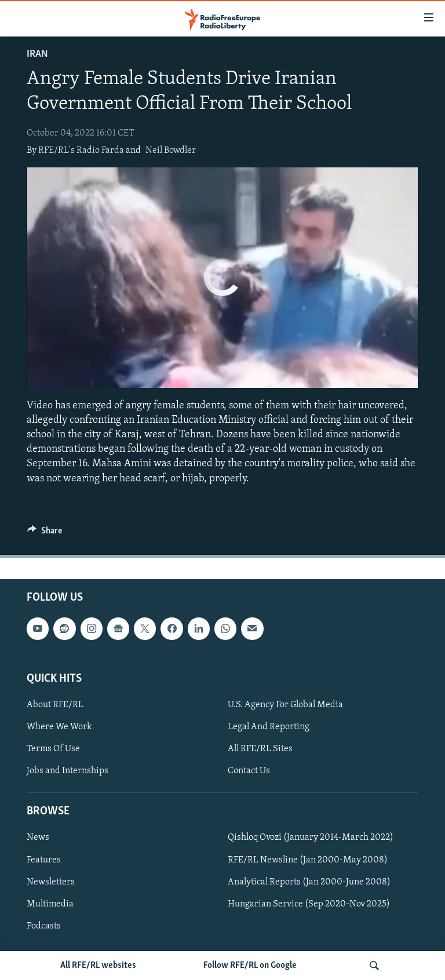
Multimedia (50, 904)
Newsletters (51, 882)
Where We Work (59, 727)
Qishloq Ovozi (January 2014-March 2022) (311, 838)
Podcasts (44, 926)
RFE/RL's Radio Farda (81, 151)
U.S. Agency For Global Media (285, 705)
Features (44, 860)
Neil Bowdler (171, 151)
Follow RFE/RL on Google (250, 966)
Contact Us (249, 771)
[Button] (45, 533)
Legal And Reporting (269, 727)
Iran (37, 54)
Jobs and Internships (68, 771)
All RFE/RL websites (98, 966)
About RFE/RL (55, 705)
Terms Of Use (53, 749)
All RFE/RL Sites (260, 749)
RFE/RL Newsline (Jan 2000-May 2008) (308, 860)
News (38, 838)
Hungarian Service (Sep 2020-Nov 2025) (309, 904)
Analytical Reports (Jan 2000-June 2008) (309, 882)
